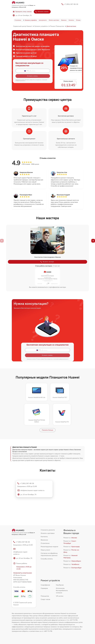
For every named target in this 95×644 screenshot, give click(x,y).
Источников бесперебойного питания (62, 590)
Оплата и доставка (54, 20)
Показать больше (47, 430)
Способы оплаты (47, 559)
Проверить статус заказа (22, 12)
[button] (93, 241)
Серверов (44, 588)
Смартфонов (45, 585)
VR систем (60, 596)
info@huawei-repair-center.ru (21, 551)
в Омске (32, 5)
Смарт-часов (45, 599)
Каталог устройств (31, 20)
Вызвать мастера (47, 262)
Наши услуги (45, 550)
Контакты (71, 20)
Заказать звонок (42, 12)
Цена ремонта (43, 20)
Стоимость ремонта (48, 530)
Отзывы (78, 20)
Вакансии (64, 20)
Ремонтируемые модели (49, 546)
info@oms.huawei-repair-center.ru (31, 490)
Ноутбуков (60, 585)
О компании (18, 20)
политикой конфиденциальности (61, 359)
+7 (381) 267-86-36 (71, 4)
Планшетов (45, 596)
